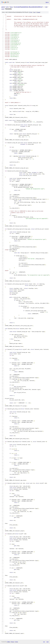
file (31, 12)
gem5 (3, 7)
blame (38, 12)
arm (7, 7)
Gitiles (9, 642)
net (46, 7)
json (47, 642)
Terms (16, 642)
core (3, 9)
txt (44, 642)
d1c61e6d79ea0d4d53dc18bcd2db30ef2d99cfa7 (28, 7)
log (34, 12)
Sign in (47, 2)
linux (11, 7)
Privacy (12, 642)
